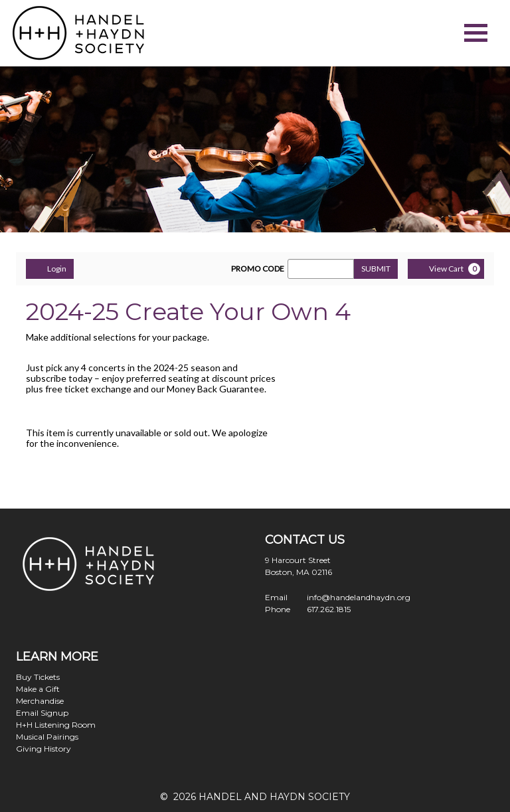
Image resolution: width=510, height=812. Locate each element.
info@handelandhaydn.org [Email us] (359, 597)
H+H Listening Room (56, 725)
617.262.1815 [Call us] (329, 609)
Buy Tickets (38, 677)
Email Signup (42, 713)
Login (50, 268)
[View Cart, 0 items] (446, 269)
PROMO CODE (258, 269)
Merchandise (40, 701)
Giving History (43, 749)
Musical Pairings (47, 737)
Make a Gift (38, 689)
